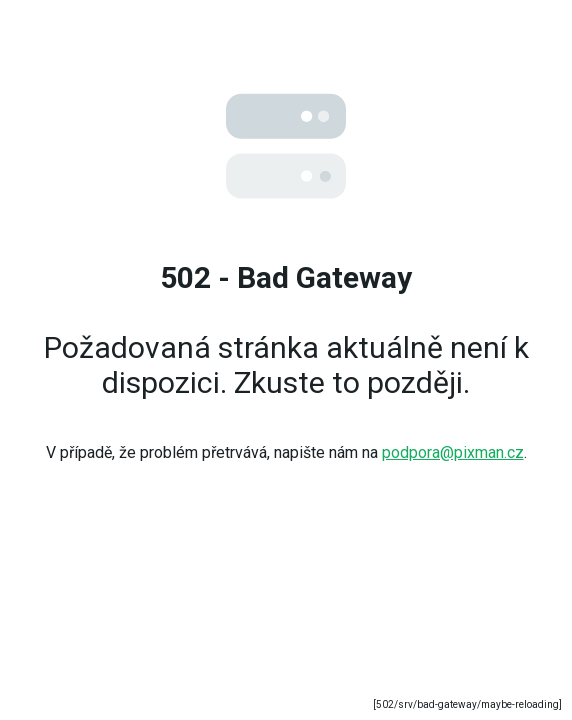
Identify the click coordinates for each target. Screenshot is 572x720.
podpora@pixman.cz (453, 452)
